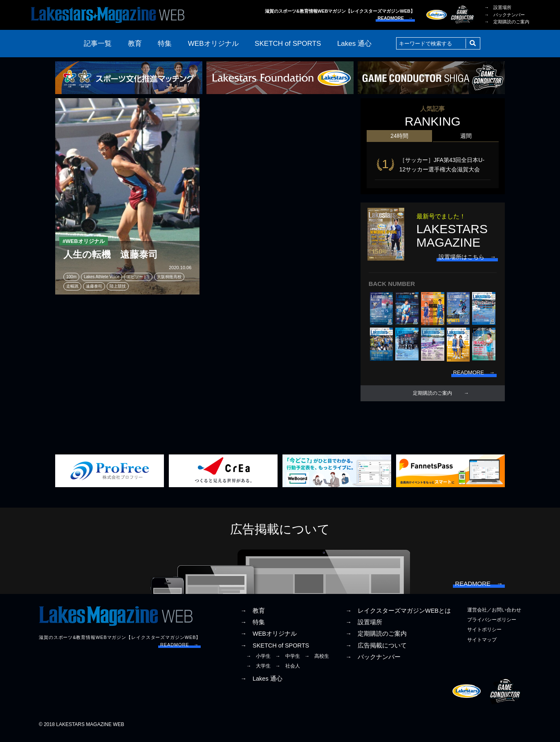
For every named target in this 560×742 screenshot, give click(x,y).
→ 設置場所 (498, 7)
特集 (165, 44)
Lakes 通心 (354, 44)
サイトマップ (482, 645)
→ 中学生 (288, 661)
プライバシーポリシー (492, 625)
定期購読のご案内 (432, 396)
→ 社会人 (288, 671)
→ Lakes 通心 (261, 684)
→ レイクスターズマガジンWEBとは (398, 616)
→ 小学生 (258, 661)
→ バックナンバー (505, 15)
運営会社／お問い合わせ (494, 615)
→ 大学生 (258, 671)
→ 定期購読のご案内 (507, 22)
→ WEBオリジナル (269, 639)
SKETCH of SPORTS (288, 44)
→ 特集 (253, 627)
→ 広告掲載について (376, 651)
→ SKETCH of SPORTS (275, 651)
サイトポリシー (484, 635)
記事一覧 (98, 44)
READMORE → (395, 18)
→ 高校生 (317, 661)
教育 (135, 44)
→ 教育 (253, 616)
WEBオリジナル (213, 44)
